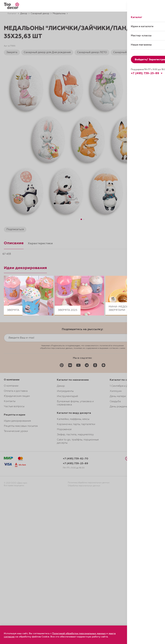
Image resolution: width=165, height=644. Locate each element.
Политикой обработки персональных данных (79, 634)
